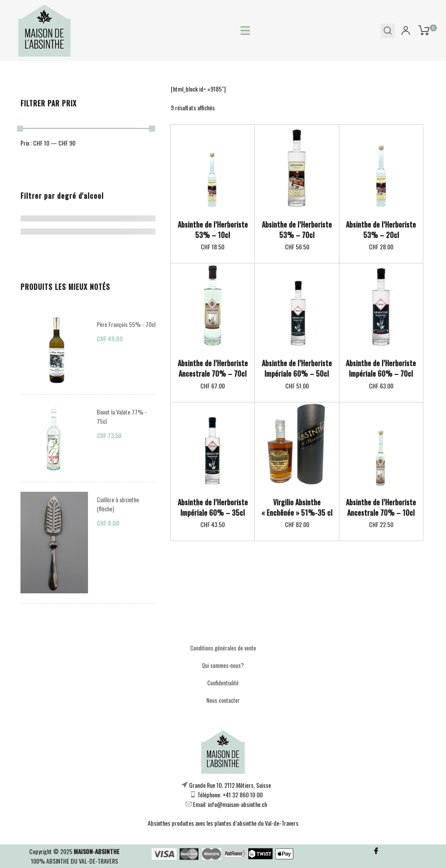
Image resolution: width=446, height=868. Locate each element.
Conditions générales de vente (223, 648)
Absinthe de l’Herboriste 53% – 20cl (381, 230)
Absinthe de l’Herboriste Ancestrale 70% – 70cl (213, 368)
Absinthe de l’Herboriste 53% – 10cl (213, 230)
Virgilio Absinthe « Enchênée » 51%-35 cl (297, 507)
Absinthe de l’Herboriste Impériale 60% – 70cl (381, 368)
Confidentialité (223, 683)
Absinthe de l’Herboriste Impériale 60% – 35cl (213, 507)
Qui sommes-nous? (223, 665)
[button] (245, 31)
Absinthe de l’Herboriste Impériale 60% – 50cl (297, 368)
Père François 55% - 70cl (126, 324)
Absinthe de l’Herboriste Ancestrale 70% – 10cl (381, 507)
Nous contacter (223, 700)
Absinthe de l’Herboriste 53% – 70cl (297, 230)
